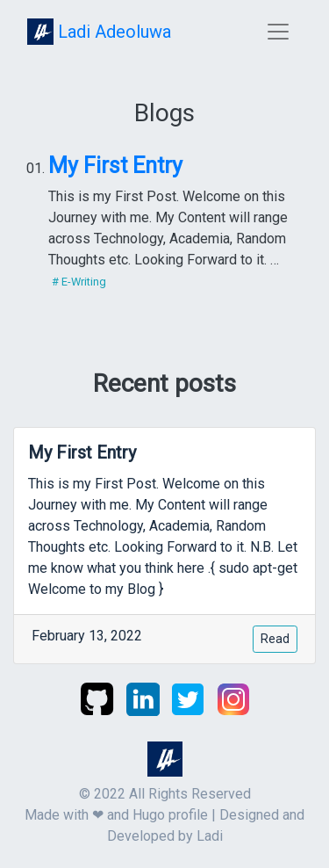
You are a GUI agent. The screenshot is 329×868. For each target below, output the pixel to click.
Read (275, 639)
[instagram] (233, 698)
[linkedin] (145, 698)
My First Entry (115, 166)
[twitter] (190, 698)
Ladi (210, 836)
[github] (99, 698)
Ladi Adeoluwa (99, 32)
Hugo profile (170, 815)
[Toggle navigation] (278, 32)
